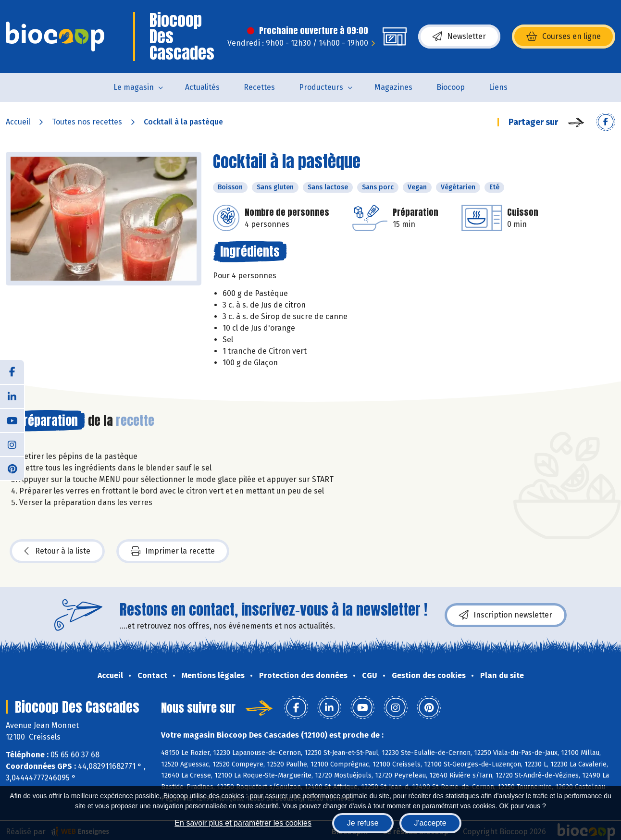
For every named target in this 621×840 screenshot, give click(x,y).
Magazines (393, 87)
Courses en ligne (564, 37)
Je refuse (363, 823)
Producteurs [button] (321, 87)
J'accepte (430, 823)
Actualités (202, 87)
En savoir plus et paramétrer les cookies (243, 823)
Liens (498, 87)
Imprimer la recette (173, 551)
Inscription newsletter (506, 615)
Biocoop (451, 87)
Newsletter (459, 37)
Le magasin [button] (134, 87)
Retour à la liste (57, 551)
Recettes (259, 87)
